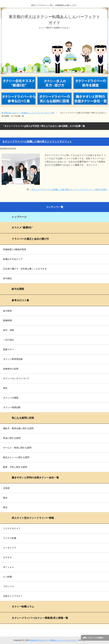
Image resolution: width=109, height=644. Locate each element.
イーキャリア (10, 548)
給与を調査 (18, 289)
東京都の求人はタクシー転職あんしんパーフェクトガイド (54, 640)
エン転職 (7, 577)
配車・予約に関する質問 (15, 467)
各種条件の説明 (11, 369)
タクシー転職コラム (23, 607)
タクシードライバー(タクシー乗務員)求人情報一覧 (40, 618)
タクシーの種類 (11, 398)
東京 (5, 507)
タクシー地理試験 (12, 407)
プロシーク (9, 586)
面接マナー (9, 349)
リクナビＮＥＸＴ (12, 528)
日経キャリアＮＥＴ (13, 596)
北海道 (6, 488)
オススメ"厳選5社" (22, 228)
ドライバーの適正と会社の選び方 (30, 239)
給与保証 (7, 278)
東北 (5, 498)
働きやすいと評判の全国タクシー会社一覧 (35, 478)
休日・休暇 (9, 330)
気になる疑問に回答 (23, 418)
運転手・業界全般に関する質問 (18, 428)
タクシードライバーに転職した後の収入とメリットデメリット (37, 142)
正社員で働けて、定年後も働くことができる (25, 269)
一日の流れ (9, 340)
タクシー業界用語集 (13, 359)
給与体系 (7, 311)
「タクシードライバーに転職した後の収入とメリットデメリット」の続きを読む (68, 189)
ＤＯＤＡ (7, 557)
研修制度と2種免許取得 (15, 249)
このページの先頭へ (96, 638)
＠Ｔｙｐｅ (9, 567)
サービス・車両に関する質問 (17, 448)
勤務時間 (7, 320)
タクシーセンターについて (16, 378)
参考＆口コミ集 (20, 300)
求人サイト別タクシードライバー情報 (33, 518)
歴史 (5, 388)
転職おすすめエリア (13, 259)
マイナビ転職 (10, 538)
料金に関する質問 (12, 438)
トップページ (19, 217)
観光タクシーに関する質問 (16, 457)
